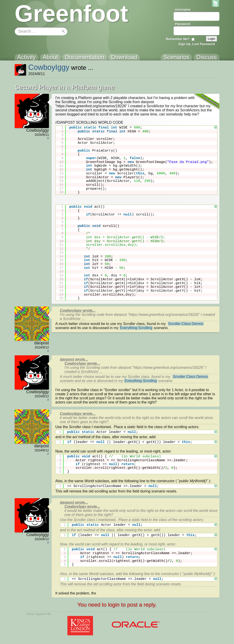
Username (183, 10)
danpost (42, 343)
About (30, 614)
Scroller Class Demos (186, 324)
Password (183, 24)
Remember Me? (178, 39)
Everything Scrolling (136, 328)
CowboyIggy (49, 67)
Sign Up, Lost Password (197, 44)
